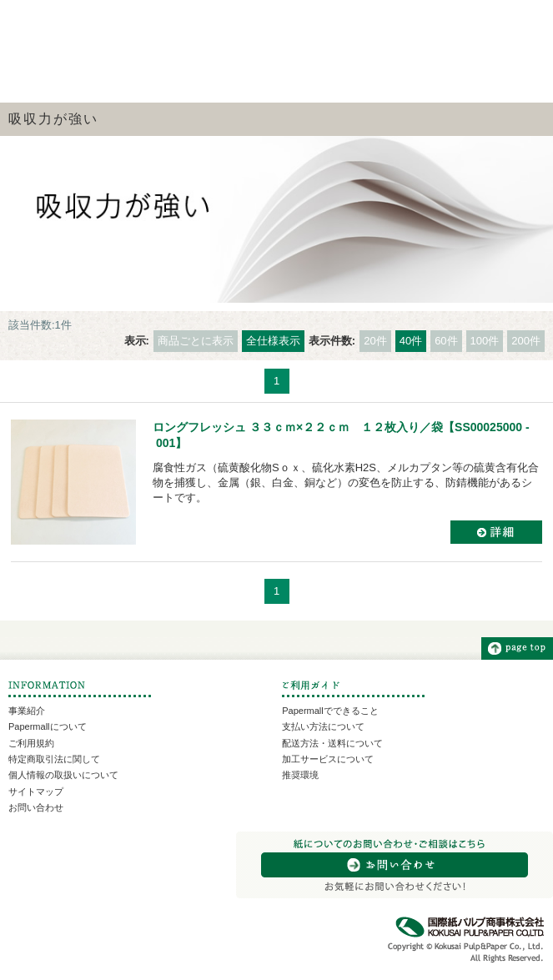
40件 (411, 341)
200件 (526, 341)
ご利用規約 (31, 743)
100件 (485, 341)
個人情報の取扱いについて (63, 775)
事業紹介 (27, 711)
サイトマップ (36, 792)
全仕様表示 (273, 341)
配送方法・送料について (332, 743)
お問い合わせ (36, 807)
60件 (446, 341)
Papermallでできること (330, 711)
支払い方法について (323, 726)
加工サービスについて (328, 759)
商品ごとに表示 (196, 341)
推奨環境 (300, 775)
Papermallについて (48, 726)
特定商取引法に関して (54, 759)
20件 (375, 341)
